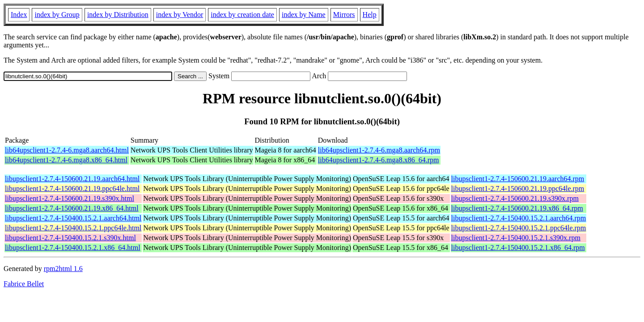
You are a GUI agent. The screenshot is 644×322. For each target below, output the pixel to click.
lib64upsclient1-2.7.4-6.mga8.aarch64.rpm (379, 150)
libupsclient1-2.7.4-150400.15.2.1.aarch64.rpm (519, 218)
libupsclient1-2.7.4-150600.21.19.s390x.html (70, 198)
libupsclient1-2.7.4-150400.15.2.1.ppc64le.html (73, 228)
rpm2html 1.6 (63, 269)
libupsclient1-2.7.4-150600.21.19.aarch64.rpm (518, 179)
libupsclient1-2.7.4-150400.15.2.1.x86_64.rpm (518, 248)
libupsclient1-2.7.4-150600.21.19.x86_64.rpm (517, 208)
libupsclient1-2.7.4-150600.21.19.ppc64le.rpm (518, 189)
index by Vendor (180, 15)
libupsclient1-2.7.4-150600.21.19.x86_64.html (72, 208)
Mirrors (344, 15)
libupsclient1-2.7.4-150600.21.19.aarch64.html (72, 179)
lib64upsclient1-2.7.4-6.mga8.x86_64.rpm (379, 160)
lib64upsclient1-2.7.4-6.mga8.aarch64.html (67, 150)
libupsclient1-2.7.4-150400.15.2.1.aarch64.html (73, 218)
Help (370, 15)
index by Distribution (118, 15)
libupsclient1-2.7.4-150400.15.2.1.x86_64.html (73, 248)
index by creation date (242, 15)
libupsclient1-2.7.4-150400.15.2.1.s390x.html (70, 238)
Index (19, 15)
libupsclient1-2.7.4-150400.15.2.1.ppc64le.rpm (519, 228)
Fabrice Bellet (24, 284)
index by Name (304, 15)
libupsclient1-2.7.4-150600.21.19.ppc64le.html (72, 189)
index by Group (57, 15)
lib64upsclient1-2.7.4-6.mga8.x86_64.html (66, 160)
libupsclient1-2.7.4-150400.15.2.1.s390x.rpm (516, 238)
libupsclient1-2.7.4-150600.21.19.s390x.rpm (515, 198)
